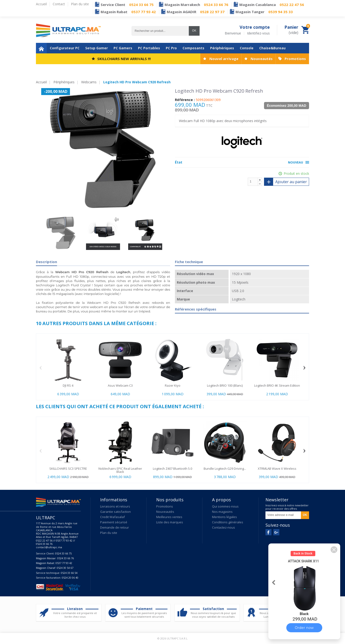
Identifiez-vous (258, 33)
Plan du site (109, 533)
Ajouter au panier (286, 182)
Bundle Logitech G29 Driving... (225, 469)
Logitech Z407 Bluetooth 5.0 (172, 469)
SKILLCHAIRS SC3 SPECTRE (68, 469)
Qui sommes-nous (225, 506)
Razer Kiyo (173, 385)
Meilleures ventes (169, 517)
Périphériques (222, 48)
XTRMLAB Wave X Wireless (277, 469)
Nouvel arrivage (224, 59)
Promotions (295, 59)
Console (247, 48)
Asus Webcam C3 (120, 385)
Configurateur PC (65, 48)
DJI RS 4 (68, 385)
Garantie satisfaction (115, 512)
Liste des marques (170, 522)
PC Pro (171, 48)
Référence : (185, 100)
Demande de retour (115, 527)
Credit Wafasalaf (112, 517)
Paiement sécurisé (114, 522)
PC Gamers (123, 48)
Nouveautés (262, 59)
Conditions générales (228, 522)
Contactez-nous (224, 527)
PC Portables (149, 48)
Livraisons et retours (115, 506)
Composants (193, 48)
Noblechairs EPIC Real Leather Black (120, 470)
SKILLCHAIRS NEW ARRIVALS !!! (124, 59)
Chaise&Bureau (272, 48)
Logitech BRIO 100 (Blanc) (225, 385)
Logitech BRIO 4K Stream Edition (277, 385)
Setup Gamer (97, 48)
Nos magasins (222, 512)
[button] (334, 550)
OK (194, 31)
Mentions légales (224, 517)
